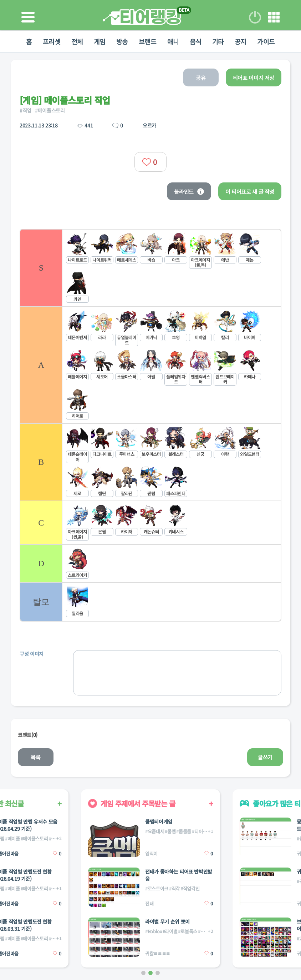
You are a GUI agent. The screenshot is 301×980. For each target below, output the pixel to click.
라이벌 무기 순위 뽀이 (167, 921)
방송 (122, 41)
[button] (143, 973)
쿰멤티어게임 (159, 821)
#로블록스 (187, 931)
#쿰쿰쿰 (184, 831)
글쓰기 (265, 757)
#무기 (203, 931)
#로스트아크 (157, 888)
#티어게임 (201, 831)
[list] (150, 425)
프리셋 (52, 41)
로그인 (255, 17)
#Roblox (154, 931)
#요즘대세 (155, 831)
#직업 (25, 110)
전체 (77, 41)
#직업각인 (190, 888)
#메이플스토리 (50, 110)
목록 (35, 757)
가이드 (266, 41)
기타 (218, 41)
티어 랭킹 (142, 17)
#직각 (174, 888)
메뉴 (274, 17)
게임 (100, 41)
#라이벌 (170, 931)
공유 (201, 78)
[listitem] (150, 268)
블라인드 (189, 192)
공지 (241, 41)
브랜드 (148, 41)
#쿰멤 (170, 831)
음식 (196, 41)
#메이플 (12, 838)
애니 (173, 41)
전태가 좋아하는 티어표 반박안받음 (179, 875)
